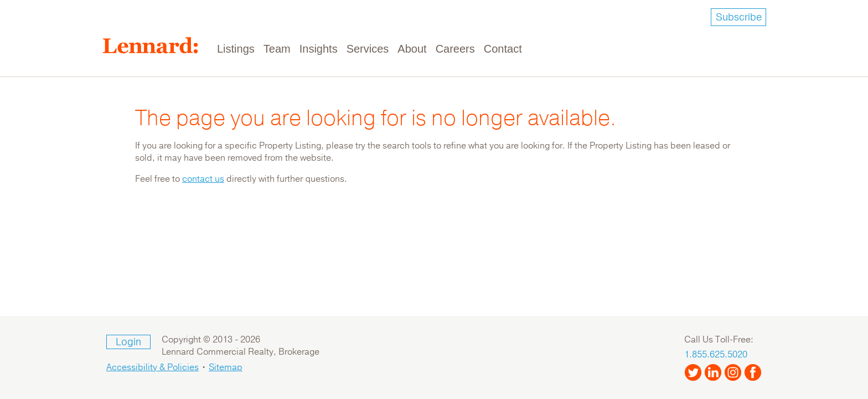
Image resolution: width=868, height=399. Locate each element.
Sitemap (226, 367)
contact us (203, 179)
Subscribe (739, 17)
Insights (319, 49)
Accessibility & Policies (153, 367)
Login (128, 342)
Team (277, 49)
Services (368, 49)
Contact (503, 49)
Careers (455, 49)
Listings (236, 49)
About (412, 49)
